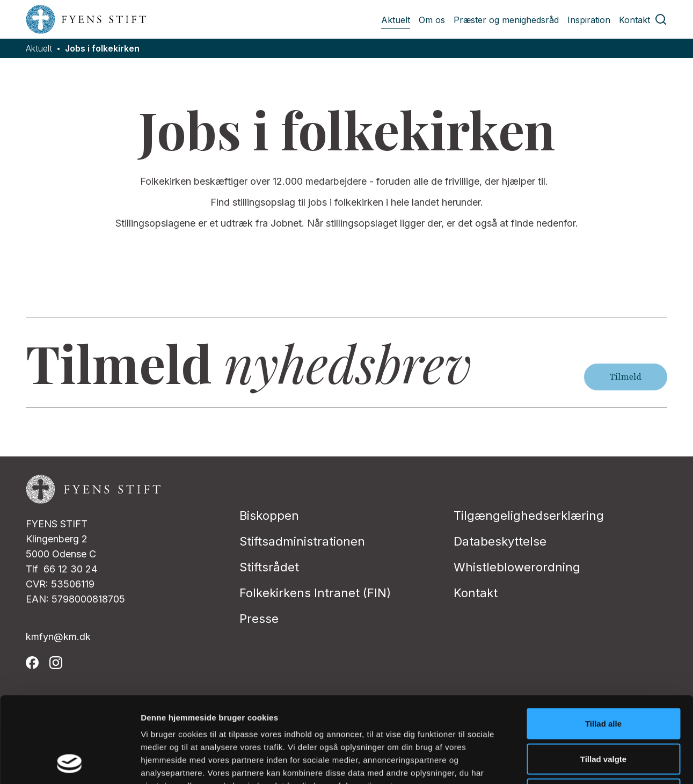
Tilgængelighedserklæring (529, 516)
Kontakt (634, 20)
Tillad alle (603, 643)
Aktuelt (396, 20)
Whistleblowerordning (517, 567)
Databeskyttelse (500, 541)
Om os (432, 20)
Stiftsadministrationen (302, 541)
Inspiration (589, 20)
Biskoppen (269, 516)
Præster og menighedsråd (506, 20)
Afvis (604, 713)
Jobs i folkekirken (102, 49)
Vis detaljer (558, 763)
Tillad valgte (603, 678)
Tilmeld (626, 377)
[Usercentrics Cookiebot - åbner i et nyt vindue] (70, 763)
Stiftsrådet (269, 567)
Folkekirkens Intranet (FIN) (315, 593)
